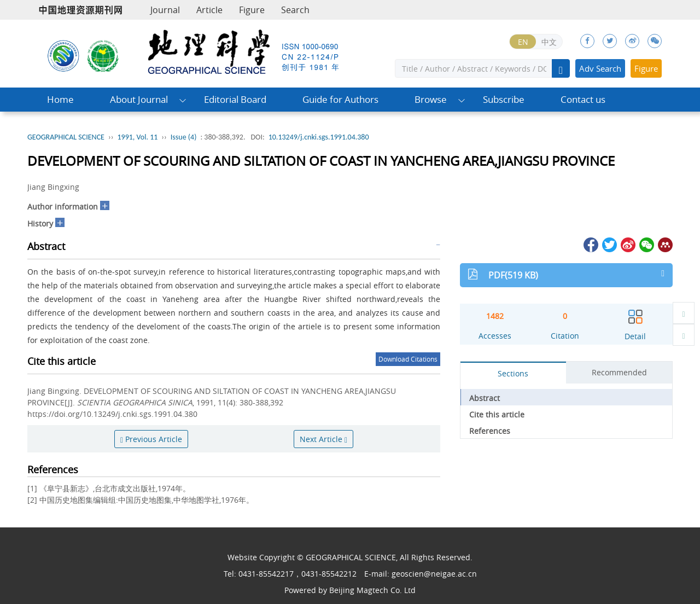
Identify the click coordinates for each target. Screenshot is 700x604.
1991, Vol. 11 (137, 137)
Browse (431, 99)
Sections (513, 373)
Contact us (583, 99)
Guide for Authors (340, 99)
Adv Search (600, 68)
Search (295, 10)
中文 (549, 42)
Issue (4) (184, 137)
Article (209, 10)
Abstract (485, 398)
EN (523, 42)
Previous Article (151, 439)
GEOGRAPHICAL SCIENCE (66, 137)
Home (60, 99)
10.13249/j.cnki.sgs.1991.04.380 (319, 137)
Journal (165, 10)
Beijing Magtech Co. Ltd (372, 590)
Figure (252, 10)
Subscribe (504, 99)
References (490, 431)
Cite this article (497, 414)
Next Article (323, 439)
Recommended (619, 372)
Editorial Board (235, 99)
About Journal (139, 99)
